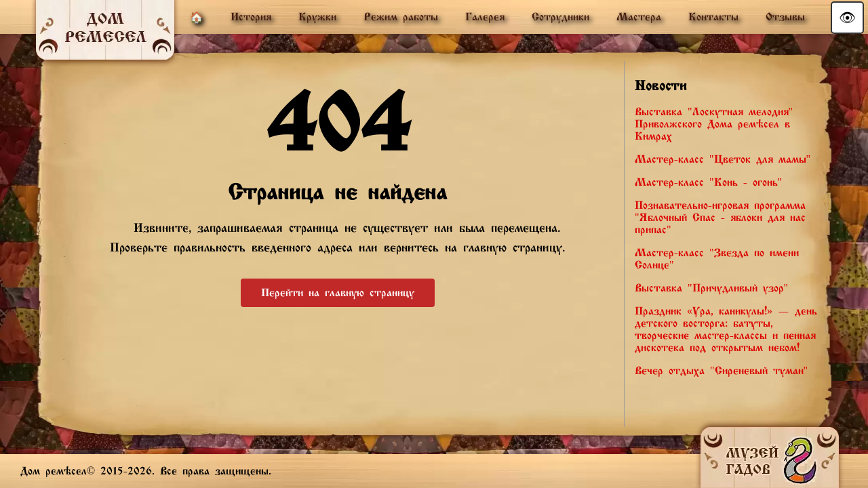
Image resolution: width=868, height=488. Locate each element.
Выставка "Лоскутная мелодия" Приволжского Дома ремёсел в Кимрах (714, 124)
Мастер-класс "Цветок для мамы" (723, 159)
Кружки (317, 17)
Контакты (713, 17)
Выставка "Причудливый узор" (711, 288)
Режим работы (401, 17)
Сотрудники (560, 17)
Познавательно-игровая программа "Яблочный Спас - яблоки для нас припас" (720, 218)
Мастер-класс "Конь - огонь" (708, 182)
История (251, 17)
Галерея (485, 17)
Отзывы (785, 17)
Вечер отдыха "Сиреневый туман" (721, 371)
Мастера (639, 17)
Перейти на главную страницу (338, 293)
